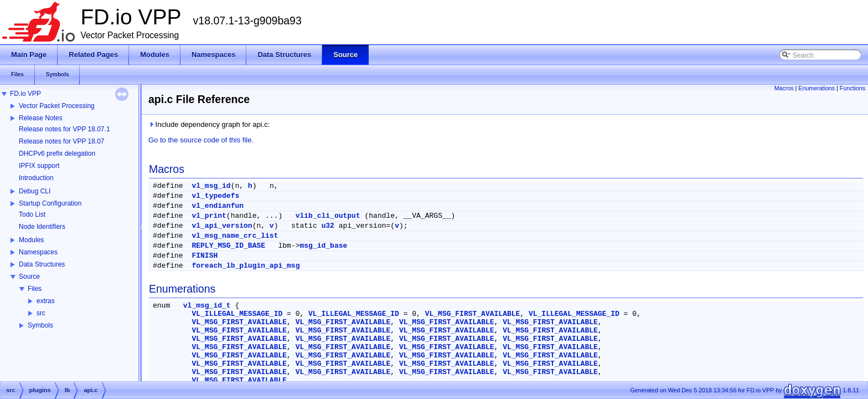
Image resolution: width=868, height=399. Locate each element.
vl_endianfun (218, 206)
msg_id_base (323, 246)
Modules (31, 240)
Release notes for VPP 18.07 (62, 141)
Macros (784, 88)
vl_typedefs (215, 196)
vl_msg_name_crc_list (235, 236)
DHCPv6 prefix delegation (57, 154)
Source (29, 277)
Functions (852, 88)
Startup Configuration (50, 203)
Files (35, 289)
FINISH (205, 256)
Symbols (40, 325)
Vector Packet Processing (57, 106)
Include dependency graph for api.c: (209, 124)
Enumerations (817, 88)
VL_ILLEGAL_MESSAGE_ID (237, 314)
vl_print (209, 216)
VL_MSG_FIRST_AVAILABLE (473, 314)
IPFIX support (39, 166)
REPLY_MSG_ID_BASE (228, 246)
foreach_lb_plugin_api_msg (246, 266)
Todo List (32, 214)
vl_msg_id (211, 186)
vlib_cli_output (328, 216)
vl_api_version (222, 226)
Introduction (36, 178)
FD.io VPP (25, 94)
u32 (328, 226)
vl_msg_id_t (207, 306)
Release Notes (41, 118)
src (41, 313)
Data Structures (42, 264)
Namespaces (38, 252)
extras (46, 301)
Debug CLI (35, 191)
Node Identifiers (42, 227)
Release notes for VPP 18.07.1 (64, 129)
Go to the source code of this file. (201, 140)
